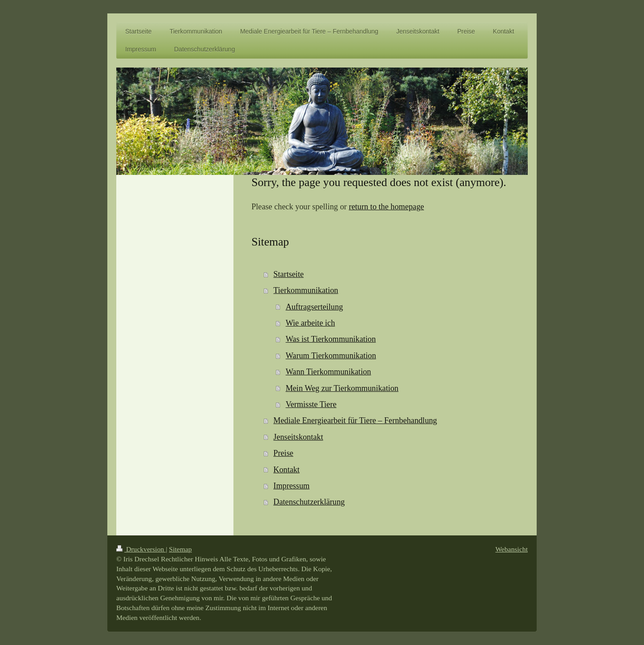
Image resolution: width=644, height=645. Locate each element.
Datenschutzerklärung (309, 502)
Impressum (291, 486)
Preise (283, 453)
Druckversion (141, 549)
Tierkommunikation (306, 290)
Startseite (288, 274)
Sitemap (180, 549)
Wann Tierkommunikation (328, 372)
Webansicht (512, 549)
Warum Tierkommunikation (331, 356)
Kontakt (286, 470)
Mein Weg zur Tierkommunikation (342, 388)
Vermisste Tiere (311, 404)
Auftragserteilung (314, 307)
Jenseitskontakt (298, 437)
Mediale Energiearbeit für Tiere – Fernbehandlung (355, 420)
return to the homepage (386, 207)
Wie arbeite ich (310, 323)
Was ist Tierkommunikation (331, 339)
